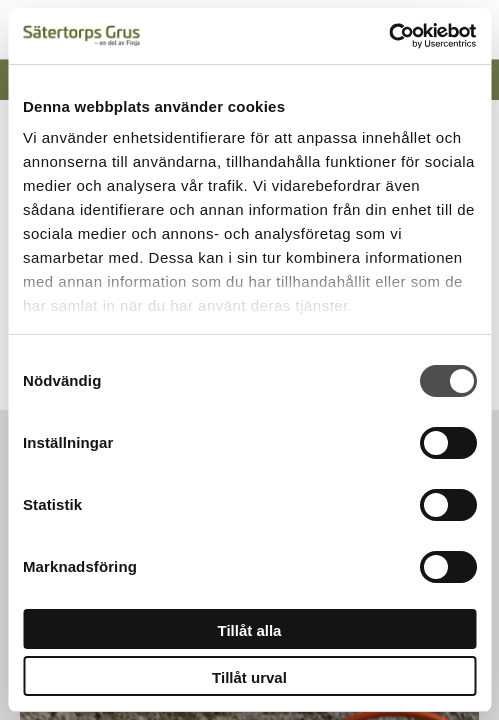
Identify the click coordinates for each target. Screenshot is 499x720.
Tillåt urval (249, 677)
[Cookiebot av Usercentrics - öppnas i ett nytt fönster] (388, 36)
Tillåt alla (250, 630)
